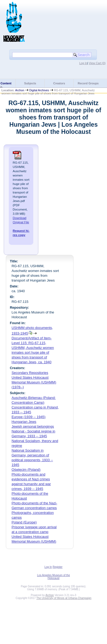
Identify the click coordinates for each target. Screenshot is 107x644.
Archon (20, 90)
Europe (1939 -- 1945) (28, 417)
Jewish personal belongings (33, 426)
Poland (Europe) (24, 522)
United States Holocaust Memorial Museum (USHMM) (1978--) (34, 382)
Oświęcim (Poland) (26, 470)
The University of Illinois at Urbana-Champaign (64, 598)
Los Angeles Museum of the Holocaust (53, 577)
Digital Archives (39, 90)
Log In (83, 63)
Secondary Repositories (30, 373)
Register (58, 567)
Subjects (30, 83)
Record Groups (88, 83)
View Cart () (97, 63)
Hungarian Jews (24, 422)
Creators (59, 83)
